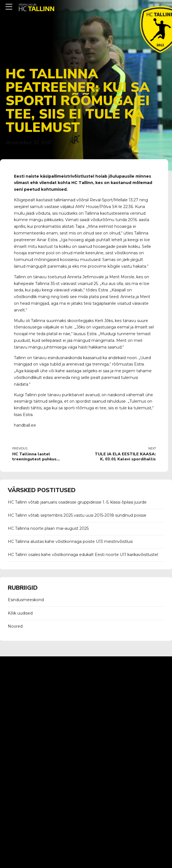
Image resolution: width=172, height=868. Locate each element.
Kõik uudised (20, 613)
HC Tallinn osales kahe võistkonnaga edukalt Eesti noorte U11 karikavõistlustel (83, 555)
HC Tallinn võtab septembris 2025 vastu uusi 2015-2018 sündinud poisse (77, 515)
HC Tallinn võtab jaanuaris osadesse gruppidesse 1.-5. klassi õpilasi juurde (77, 502)
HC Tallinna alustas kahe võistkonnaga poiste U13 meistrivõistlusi (70, 541)
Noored (15, 626)
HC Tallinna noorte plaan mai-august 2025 (48, 528)
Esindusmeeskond (26, 600)
